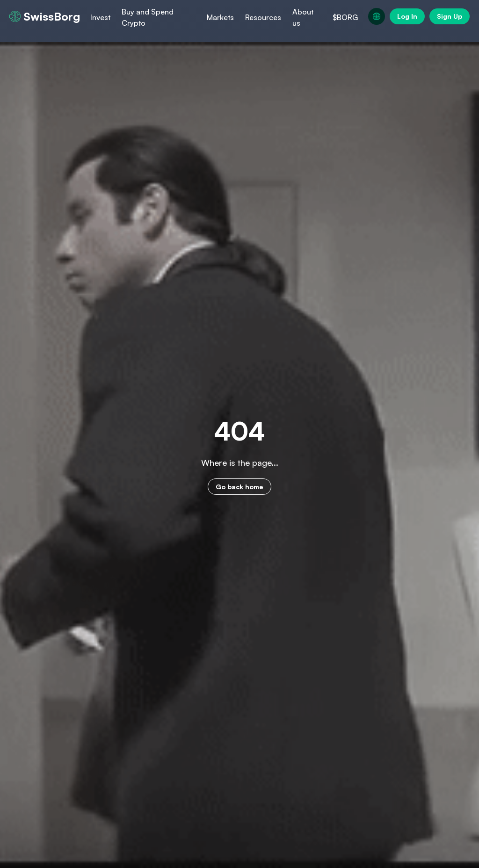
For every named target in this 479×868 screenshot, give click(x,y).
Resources (263, 17)
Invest (100, 17)
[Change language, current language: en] (377, 16)
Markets (220, 17)
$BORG (345, 17)
